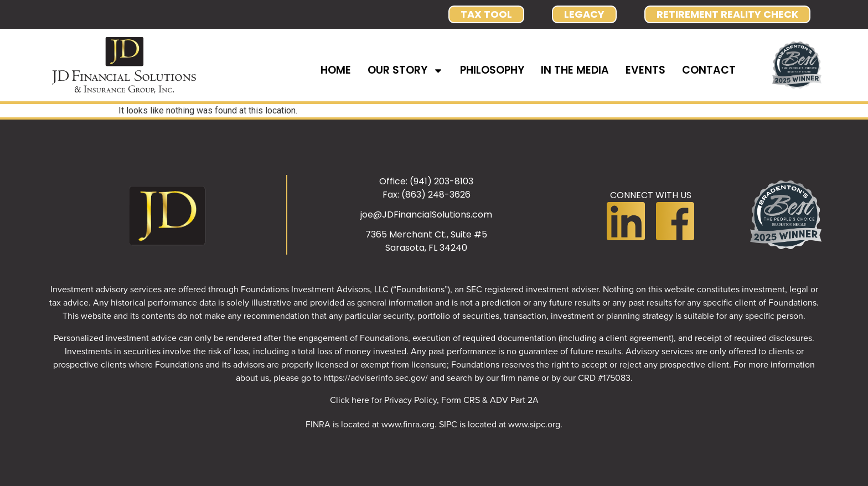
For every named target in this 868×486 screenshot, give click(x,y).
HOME (336, 70)
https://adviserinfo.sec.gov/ (376, 378)
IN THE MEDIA (575, 70)
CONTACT (709, 70)
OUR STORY (405, 71)
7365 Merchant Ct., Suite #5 (426, 234)
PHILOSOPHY (492, 70)
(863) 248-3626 (436, 195)
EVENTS (645, 70)
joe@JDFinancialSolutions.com (426, 214)
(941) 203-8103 (441, 181)
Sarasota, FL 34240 (426, 248)
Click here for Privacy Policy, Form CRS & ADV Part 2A (434, 400)
